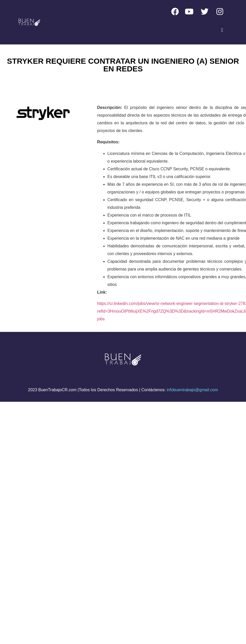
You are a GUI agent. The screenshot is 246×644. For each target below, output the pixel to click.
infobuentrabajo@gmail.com (192, 390)
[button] (222, 30)
